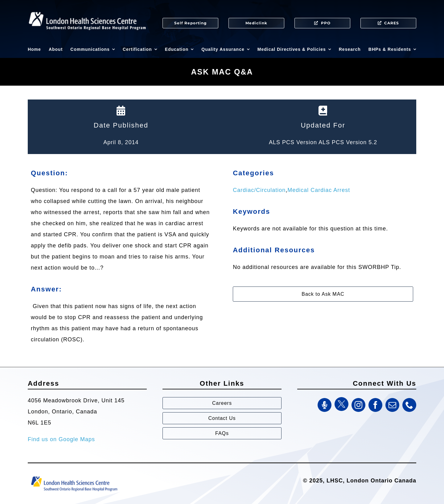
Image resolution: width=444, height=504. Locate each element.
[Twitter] (341, 404)
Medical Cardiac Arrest (319, 190)
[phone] (409, 405)
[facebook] (375, 405)
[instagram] (358, 405)
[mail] (392, 405)
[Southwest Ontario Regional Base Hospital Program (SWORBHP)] (74, 476)
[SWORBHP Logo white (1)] (87, 9)
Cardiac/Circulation (259, 190)
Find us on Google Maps (61, 439)
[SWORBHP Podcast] (325, 405)
